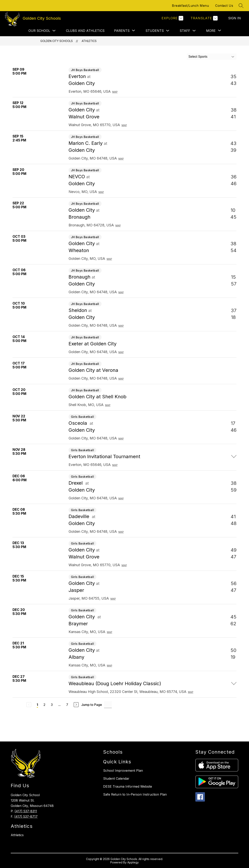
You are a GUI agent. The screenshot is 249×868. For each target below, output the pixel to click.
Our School (39, 31)
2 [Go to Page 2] (44, 705)
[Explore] (172, 18)
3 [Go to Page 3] (52, 705)
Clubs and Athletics (85, 31)
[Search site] (241, 6)
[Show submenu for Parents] (122, 31)
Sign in (234, 18)
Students (155, 31)
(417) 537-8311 (26, 811)
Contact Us (224, 6)
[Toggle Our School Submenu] (54, 31)
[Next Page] (76, 705)
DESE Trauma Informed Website (128, 786)
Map (115, 92)
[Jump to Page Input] (108, 705)
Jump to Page (92, 705)
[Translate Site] (204, 18)
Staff (185, 31)
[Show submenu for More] (211, 31)
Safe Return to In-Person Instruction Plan (135, 794)
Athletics (89, 41)
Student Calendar (116, 778)
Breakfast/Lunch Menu (190, 6)
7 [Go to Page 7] (67, 705)
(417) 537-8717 (26, 816)
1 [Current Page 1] (37, 705)
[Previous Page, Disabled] (29, 705)
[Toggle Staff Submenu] (194, 31)
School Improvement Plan (123, 771)
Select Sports (198, 57)
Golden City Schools (57, 41)
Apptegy (133, 862)
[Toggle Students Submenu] (168, 31)
